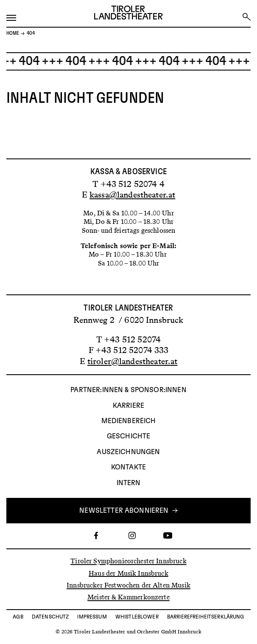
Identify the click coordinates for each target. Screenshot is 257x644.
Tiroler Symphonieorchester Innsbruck (128, 561)
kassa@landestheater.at (132, 195)
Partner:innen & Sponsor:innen (128, 390)
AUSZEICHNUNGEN (128, 452)
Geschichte (129, 436)
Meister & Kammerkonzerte (128, 597)
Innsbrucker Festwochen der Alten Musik (128, 585)
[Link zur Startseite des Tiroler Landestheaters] (128, 14)
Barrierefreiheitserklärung (206, 617)
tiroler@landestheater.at (133, 361)
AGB (18, 617)
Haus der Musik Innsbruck (128, 573)
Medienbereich (129, 421)
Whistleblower (137, 617)
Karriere (128, 406)
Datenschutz (50, 617)
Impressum (92, 617)
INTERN (129, 483)
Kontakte (128, 467)
